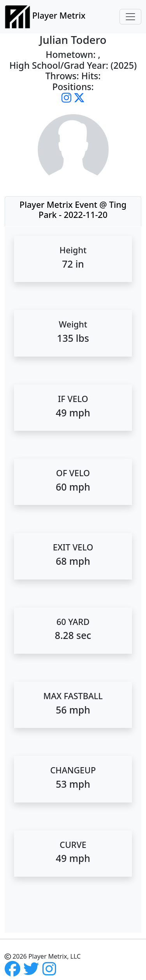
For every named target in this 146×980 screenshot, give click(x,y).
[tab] (73, 211)
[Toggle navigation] (130, 17)
